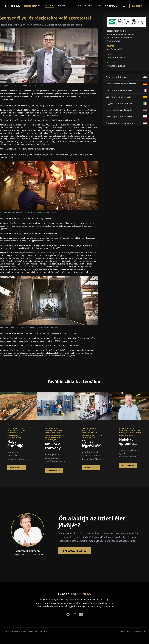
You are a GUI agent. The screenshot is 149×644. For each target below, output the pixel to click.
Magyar (114, 6)
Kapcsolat (137, 6)
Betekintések (64, 6)
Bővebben (16, 468)
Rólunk (109, 6)
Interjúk (50, 6)
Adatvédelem (140, 632)
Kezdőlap (37, 6)
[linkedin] (81, 614)
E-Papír (89, 6)
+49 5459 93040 (115, 49)
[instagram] (74, 614)
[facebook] (68, 614)
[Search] (124, 6)
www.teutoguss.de (116, 66)
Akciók (78, 6)
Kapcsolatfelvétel (75, 551)
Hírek (99, 6)
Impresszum (125, 632)
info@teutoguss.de (116, 57)
